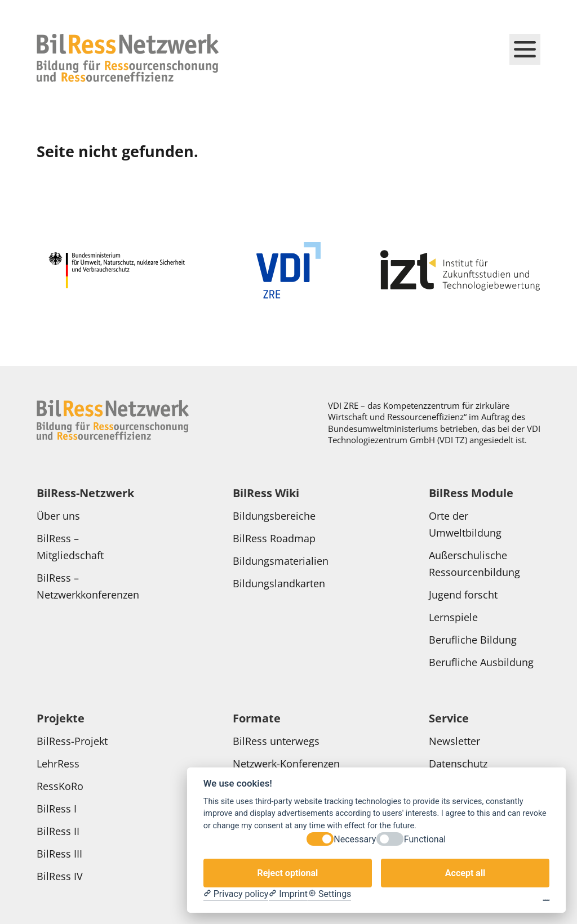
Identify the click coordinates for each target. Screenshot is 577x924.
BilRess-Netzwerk (85, 493)
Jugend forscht (463, 595)
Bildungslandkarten (280, 583)
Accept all (465, 873)
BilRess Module (471, 493)
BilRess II (58, 831)
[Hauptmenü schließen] (525, 49)
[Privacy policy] (236, 894)
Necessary (355, 839)
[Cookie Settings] (330, 894)
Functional (425, 839)
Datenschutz (460, 764)
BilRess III (59, 854)
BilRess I (57, 809)
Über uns (60, 516)
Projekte (61, 718)
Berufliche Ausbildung (481, 662)
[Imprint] (288, 894)
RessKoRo (61, 786)
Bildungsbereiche (274, 516)
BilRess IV (60, 876)
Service (449, 718)
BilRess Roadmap (274, 538)
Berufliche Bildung (473, 640)
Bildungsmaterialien (281, 561)
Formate (257, 718)
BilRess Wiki (266, 493)
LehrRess (59, 764)
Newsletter (454, 741)
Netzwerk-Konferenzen (288, 764)
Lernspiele (453, 617)
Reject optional (287, 873)
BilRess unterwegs (278, 741)
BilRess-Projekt (74, 741)
